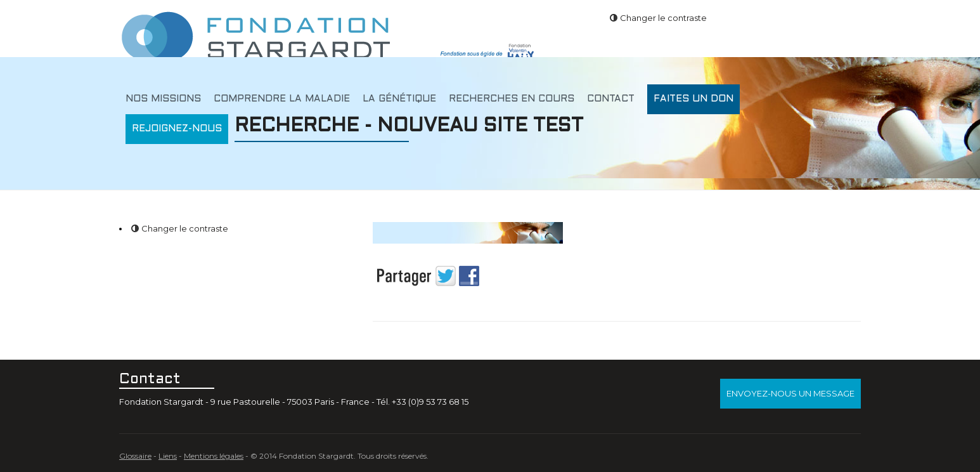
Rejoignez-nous (177, 129)
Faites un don (693, 99)
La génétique (399, 99)
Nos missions (163, 99)
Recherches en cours (512, 99)
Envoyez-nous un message (790, 393)
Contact (611, 99)
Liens (168, 456)
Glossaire (135, 456)
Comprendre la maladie (282, 99)
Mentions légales (214, 456)
